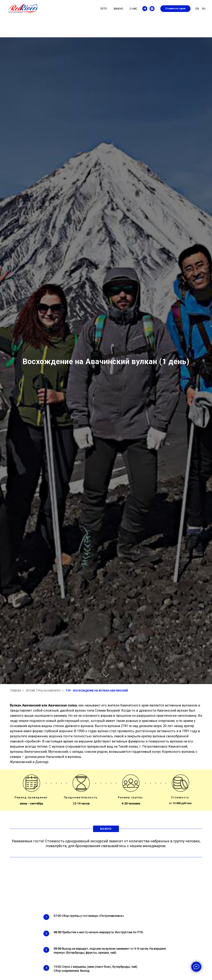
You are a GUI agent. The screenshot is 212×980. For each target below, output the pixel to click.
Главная (15, 691)
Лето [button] (104, 9)
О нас (133, 9)
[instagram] (152, 9)
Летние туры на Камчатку (43, 691)
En (197, 9)
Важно (118, 9)
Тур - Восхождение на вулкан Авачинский (97, 691)
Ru (204, 9)
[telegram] (145, 9)
